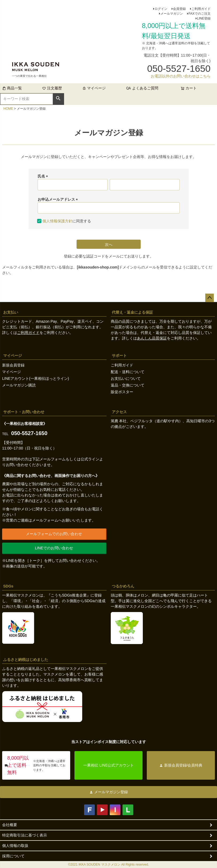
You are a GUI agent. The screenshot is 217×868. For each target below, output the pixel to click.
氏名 (44, 176)
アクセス (119, 412)
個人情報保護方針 (57, 221)
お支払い (11, 312)
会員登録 (179, 9)
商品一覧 (12, 88)
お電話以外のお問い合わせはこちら (181, 76)
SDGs (8, 586)
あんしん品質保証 (152, 338)
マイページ (94, 88)
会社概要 (10, 825)
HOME (8, 109)
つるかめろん (123, 586)
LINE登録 (204, 18)
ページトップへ (210, 298)
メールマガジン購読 (19, 385)
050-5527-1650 (29, 433)
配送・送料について (128, 372)
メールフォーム (53, 459)
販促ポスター (122, 392)
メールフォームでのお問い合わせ (54, 534)
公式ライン (90, 459)
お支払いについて (126, 378)
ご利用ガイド (201, 9)
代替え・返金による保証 (132, 312)
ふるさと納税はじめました (26, 660)
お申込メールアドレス (59, 199)
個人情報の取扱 (15, 846)
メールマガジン (172, 14)
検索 (58, 98)
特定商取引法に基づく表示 (25, 835)
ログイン (161, 9)
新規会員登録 (13, 365)
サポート (119, 356)
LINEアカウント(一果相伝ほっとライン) (35, 378)
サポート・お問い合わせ (24, 412)
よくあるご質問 (145, 88)
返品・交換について (128, 385)
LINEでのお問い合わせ (54, 548)
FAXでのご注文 (200, 14)
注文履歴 (52, 88)
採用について (13, 856)
